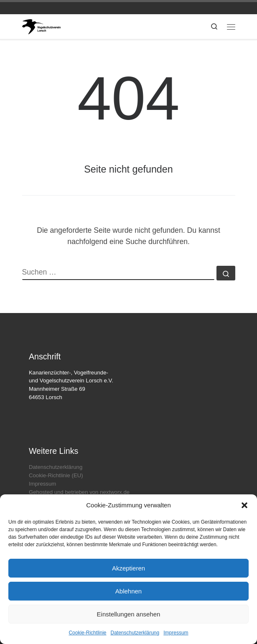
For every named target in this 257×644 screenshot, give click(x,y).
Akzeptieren (128, 568)
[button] (244, 505)
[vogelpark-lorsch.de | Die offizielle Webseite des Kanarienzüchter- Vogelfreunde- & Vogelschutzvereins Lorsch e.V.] (42, 26)
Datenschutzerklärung (135, 633)
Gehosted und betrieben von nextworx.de (79, 492)
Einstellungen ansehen (129, 614)
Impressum (176, 633)
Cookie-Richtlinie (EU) (56, 475)
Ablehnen (128, 591)
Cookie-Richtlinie (87, 633)
